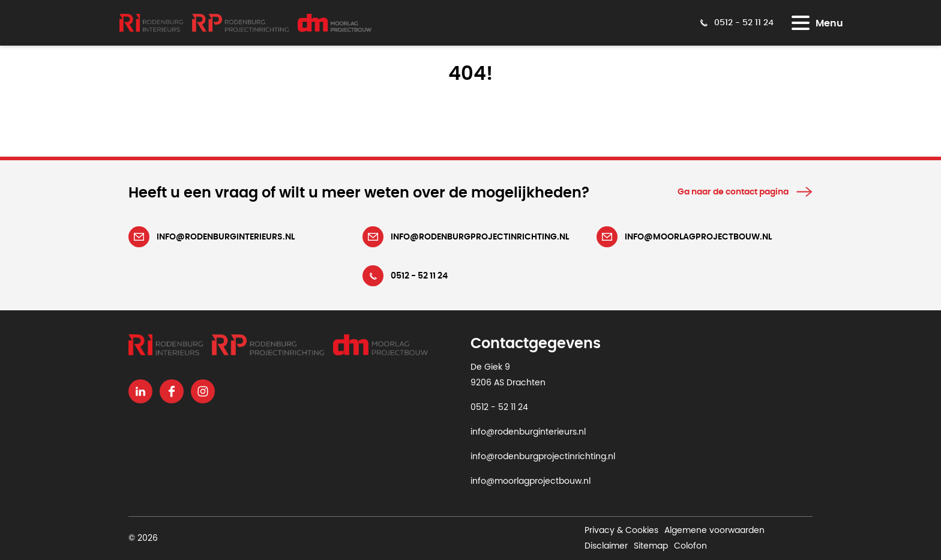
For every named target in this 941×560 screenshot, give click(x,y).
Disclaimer (606, 546)
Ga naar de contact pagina (733, 192)
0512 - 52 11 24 (499, 408)
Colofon (690, 546)
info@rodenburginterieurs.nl (528, 432)
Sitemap (651, 546)
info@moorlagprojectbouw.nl (531, 481)
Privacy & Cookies (621, 531)
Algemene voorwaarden (714, 531)
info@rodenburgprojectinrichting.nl (543, 457)
